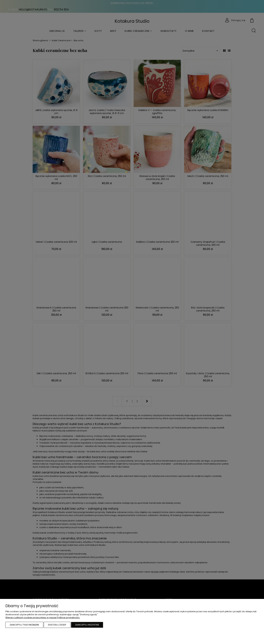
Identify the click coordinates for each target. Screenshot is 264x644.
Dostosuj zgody (57, 625)
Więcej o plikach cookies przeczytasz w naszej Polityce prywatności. (43, 618)
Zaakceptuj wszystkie (87, 625)
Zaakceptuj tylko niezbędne (24, 625)
